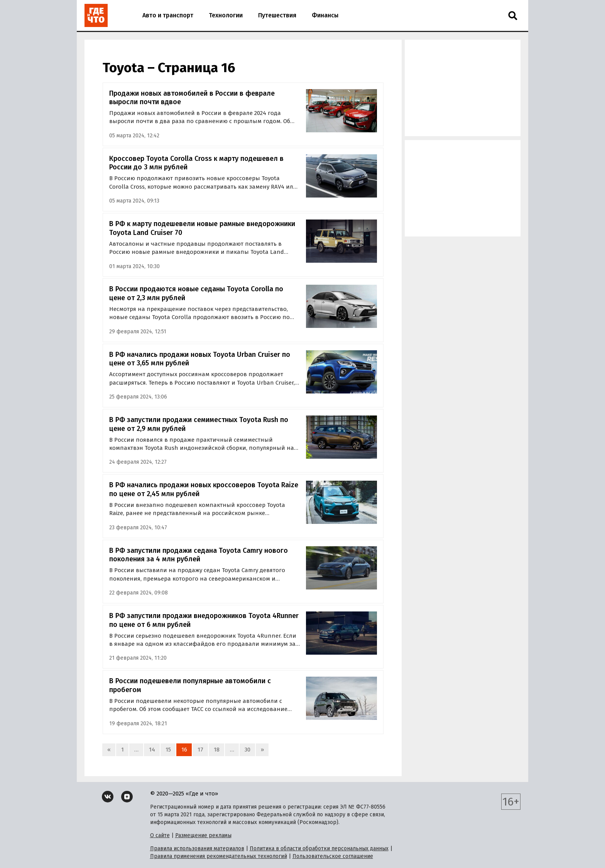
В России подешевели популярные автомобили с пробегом (190, 685)
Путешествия (277, 15)
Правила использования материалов (197, 849)
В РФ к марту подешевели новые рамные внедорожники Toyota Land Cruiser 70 (202, 228)
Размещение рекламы (203, 835)
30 (248, 750)
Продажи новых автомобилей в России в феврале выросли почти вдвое (192, 98)
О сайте (160, 835)
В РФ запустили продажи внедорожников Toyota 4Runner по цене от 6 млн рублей (204, 620)
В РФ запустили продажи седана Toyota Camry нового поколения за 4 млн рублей (199, 555)
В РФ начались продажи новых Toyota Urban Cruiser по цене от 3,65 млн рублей (200, 359)
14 (152, 750)
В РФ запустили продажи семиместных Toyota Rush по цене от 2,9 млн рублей (199, 424)
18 (217, 750)
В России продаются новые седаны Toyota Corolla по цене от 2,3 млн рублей (196, 293)
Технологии (226, 15)
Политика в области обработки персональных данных (319, 849)
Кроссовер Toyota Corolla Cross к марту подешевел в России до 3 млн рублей (196, 163)
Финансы (325, 15)
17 (200, 750)
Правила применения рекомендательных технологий (219, 856)
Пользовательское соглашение (333, 856)
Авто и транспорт (168, 15)
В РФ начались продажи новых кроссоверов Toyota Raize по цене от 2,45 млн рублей (204, 489)
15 (168, 750)
